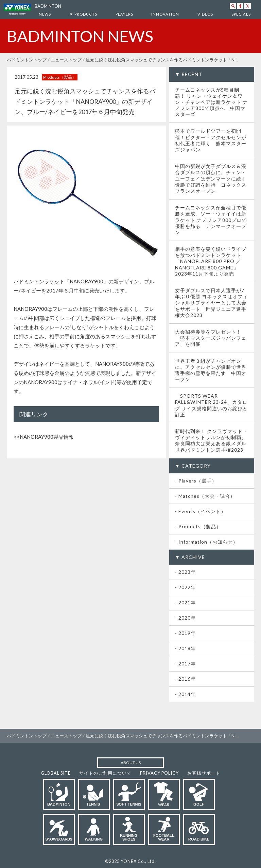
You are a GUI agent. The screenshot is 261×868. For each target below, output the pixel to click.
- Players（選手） (196, 481)
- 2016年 (185, 679)
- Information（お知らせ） (206, 542)
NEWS (45, 14)
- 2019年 (185, 633)
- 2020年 (185, 618)
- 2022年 (185, 587)
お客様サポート (204, 773)
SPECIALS (241, 14)
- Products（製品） (198, 526)
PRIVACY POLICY (159, 773)
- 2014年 (185, 694)
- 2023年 (185, 572)
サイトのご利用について (105, 773)
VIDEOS (205, 14)
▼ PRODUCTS (83, 14)
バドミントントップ (27, 60)
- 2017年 (185, 664)
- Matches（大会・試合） (205, 496)
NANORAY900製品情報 (47, 437)
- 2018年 (185, 648)
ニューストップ (66, 60)
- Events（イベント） (201, 511)
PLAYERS (124, 14)
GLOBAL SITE (56, 773)
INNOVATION (165, 14)
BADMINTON (48, 6)
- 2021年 (185, 602)
